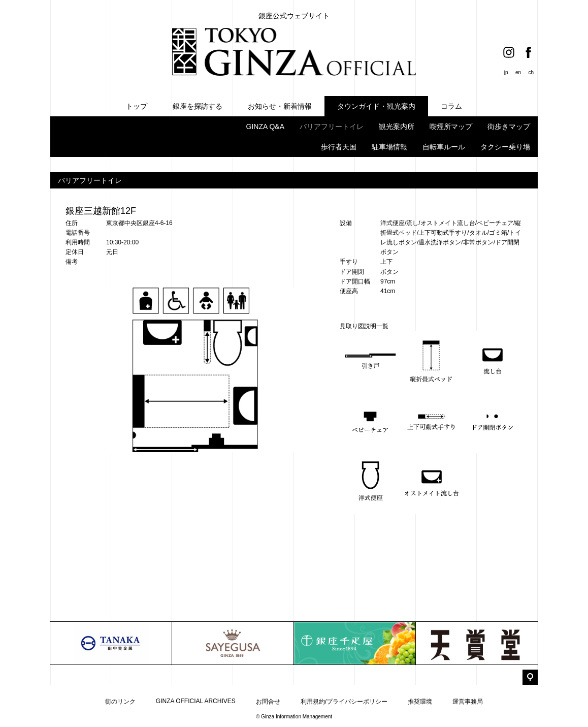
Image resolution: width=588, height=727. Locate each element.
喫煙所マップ (451, 127)
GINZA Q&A (265, 127)
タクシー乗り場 (505, 147)
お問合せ (268, 702)
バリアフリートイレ (332, 127)
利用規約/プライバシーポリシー (344, 702)
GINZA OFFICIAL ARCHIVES (196, 701)
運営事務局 (468, 702)
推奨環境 (420, 702)
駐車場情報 (389, 147)
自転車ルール (444, 147)
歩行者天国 (339, 147)
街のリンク (120, 702)
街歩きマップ (509, 127)
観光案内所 (397, 127)
